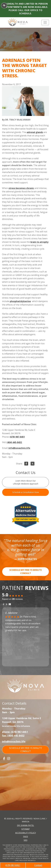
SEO (26, 840)
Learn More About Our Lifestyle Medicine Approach (26, 482)
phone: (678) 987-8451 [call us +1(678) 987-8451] (15, 732)
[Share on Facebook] (26, 464)
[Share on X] (33, 464)
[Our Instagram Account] (9, 758)
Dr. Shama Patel (26, 825)
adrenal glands (35, 132)
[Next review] (7, 604)
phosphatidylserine (20, 301)
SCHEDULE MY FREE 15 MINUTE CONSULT (26, 572)
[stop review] (10, 604)
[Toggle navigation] (45, 22)
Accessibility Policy (26, 833)
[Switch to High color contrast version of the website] (4, 5)
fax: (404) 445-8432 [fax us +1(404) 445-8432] (13, 736)
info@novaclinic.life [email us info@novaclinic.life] (19, 448)
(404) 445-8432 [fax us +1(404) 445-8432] (14, 442)
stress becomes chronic (21, 188)
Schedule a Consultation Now (26, 492)
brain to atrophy (39, 242)
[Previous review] (4, 604)
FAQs (26, 836)
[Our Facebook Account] (4, 758)
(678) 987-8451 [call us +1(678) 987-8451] (13, 865)
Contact (38, 865)
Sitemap (26, 829)
